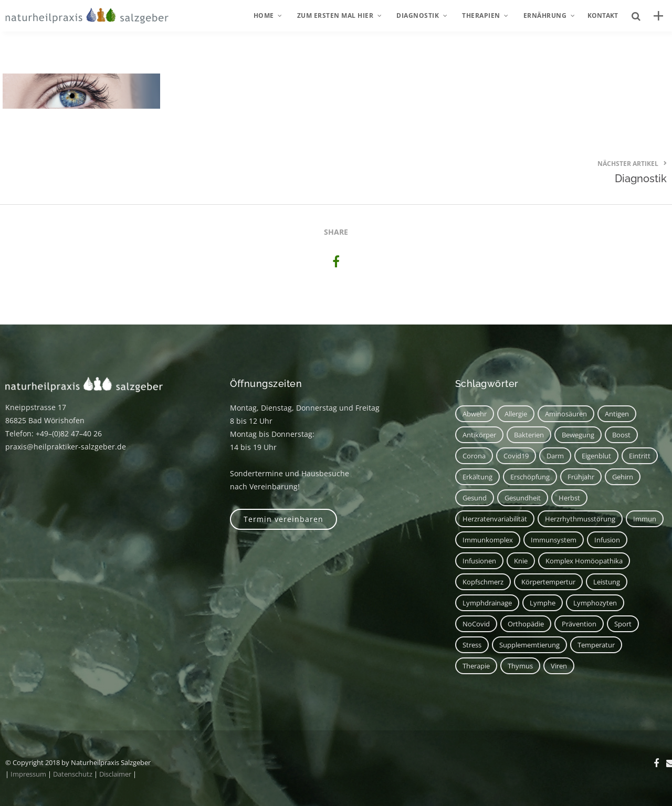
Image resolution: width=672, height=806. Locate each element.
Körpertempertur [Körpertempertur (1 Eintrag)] (548, 582)
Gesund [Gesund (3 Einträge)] (475, 498)
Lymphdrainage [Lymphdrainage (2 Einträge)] (487, 603)
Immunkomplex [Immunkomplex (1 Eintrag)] (488, 540)
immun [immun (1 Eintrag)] (645, 519)
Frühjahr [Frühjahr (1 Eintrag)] (581, 477)
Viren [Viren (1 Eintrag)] (559, 666)
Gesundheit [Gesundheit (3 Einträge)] (523, 498)
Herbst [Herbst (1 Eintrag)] (569, 498)
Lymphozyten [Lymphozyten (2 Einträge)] (595, 603)
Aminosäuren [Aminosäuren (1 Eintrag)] (566, 414)
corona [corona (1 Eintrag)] (474, 456)
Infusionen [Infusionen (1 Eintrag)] (479, 561)
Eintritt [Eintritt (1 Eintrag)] (640, 456)
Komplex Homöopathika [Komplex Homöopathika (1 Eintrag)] (584, 561)
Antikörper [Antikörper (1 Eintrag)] (479, 435)
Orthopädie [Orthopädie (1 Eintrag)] (526, 624)
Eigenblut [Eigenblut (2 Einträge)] (596, 456)
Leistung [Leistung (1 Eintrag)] (607, 582)
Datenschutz (73, 774)
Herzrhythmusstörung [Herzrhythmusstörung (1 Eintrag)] (580, 519)
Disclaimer (115, 774)
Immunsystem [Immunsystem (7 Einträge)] (554, 540)
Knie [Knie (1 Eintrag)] (521, 561)
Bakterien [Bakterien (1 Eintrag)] (529, 435)
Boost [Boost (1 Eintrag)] (621, 435)
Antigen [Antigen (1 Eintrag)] (617, 414)
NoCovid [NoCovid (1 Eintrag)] (476, 624)
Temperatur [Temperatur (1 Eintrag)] (596, 645)
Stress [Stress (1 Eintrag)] (472, 645)
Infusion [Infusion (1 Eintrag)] (607, 540)
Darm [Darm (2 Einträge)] (555, 456)
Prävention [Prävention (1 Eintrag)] (579, 624)
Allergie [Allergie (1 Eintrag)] (516, 414)
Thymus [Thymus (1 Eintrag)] (520, 666)
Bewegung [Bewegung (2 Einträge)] (578, 435)
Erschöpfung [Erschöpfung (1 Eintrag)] (530, 477)
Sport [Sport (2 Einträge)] (623, 624)
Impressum (28, 774)
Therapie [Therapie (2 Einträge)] (476, 666)
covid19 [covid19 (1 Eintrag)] (516, 456)
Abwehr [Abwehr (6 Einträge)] (475, 414)
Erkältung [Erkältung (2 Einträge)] (477, 477)
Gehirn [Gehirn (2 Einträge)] (623, 477)
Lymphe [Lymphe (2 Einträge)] (543, 603)
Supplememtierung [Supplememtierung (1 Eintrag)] (529, 645)
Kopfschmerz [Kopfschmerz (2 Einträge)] (483, 582)
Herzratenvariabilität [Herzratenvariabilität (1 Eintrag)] (495, 519)
